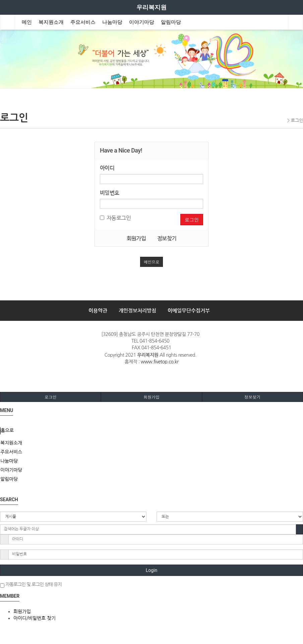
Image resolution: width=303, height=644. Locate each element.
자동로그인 (115, 218)
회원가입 (136, 238)
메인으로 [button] (151, 262)
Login (152, 570)
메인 (27, 22)
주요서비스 (83, 22)
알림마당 (171, 22)
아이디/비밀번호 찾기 (35, 618)
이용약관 (98, 311)
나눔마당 (112, 22)
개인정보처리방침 (137, 311)
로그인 (192, 220)
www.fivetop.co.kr (160, 362)
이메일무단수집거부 (189, 311)
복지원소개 (51, 22)
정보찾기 (167, 238)
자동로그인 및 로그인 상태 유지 (31, 585)
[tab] (151, 443)
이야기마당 (142, 22)
